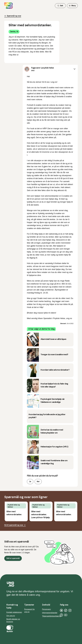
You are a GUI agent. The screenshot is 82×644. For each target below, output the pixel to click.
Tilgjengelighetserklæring (52, 616)
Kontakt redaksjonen (14, 612)
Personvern (46, 609)
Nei (38, 482)
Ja (30, 482)
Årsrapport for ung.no (29, 611)
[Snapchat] (61, 610)
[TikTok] (66, 610)
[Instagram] (70, 610)
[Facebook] (61, 615)
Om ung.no (11, 616)
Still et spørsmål (13, 558)
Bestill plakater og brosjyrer (13, 620)
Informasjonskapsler (50, 613)
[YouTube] (66, 615)
